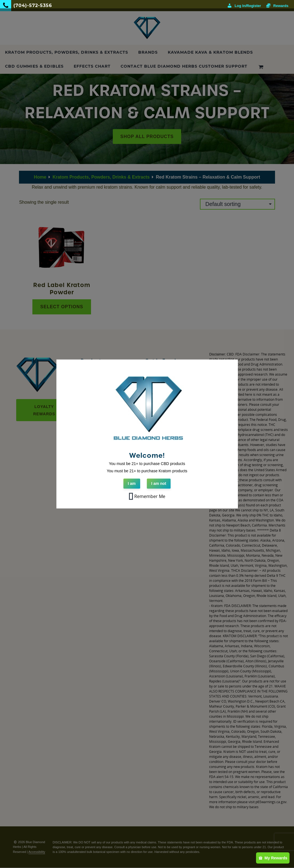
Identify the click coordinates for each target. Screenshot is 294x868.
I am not (159, 484)
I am (132, 484)
